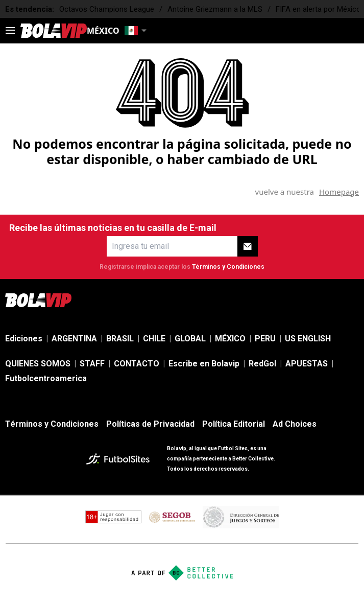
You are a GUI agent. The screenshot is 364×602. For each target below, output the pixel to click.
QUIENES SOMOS (38, 364)
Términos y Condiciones (228, 267)
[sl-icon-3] (308, 300)
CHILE (154, 339)
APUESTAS (307, 364)
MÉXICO (230, 339)
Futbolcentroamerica (46, 378)
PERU (265, 339)
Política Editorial (234, 424)
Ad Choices (295, 424)
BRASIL (120, 339)
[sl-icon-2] (285, 300)
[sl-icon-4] (330, 300)
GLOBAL (190, 339)
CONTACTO (137, 364)
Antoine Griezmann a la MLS (215, 9)
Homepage (339, 192)
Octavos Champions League (107, 9)
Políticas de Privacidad (150, 424)
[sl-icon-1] (263, 300)
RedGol (262, 364)
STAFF (92, 364)
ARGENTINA (74, 339)
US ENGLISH (308, 339)
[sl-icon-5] (353, 300)
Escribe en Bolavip (204, 364)
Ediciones (24, 339)
